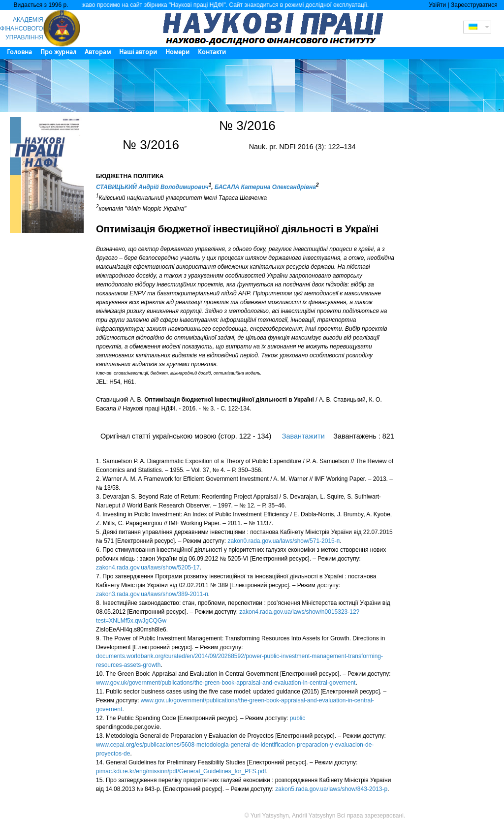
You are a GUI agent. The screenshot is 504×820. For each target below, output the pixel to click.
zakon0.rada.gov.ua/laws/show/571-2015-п (284, 541)
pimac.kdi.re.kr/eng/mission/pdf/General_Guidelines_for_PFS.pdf (181, 771)
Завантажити (303, 436)
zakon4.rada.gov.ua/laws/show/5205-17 (148, 568)
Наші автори (138, 52)
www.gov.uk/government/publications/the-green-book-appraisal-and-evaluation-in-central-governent (226, 683)
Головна (19, 52)
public (298, 718)
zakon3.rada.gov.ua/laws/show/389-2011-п (152, 594)
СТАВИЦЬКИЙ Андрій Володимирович (152, 187)
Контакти (212, 52)
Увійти (437, 5)
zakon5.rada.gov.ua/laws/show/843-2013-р (331, 789)
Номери (177, 52)
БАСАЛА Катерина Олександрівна (265, 187)
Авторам (98, 52)
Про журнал (58, 52)
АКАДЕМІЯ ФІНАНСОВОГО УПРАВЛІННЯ (22, 29)
